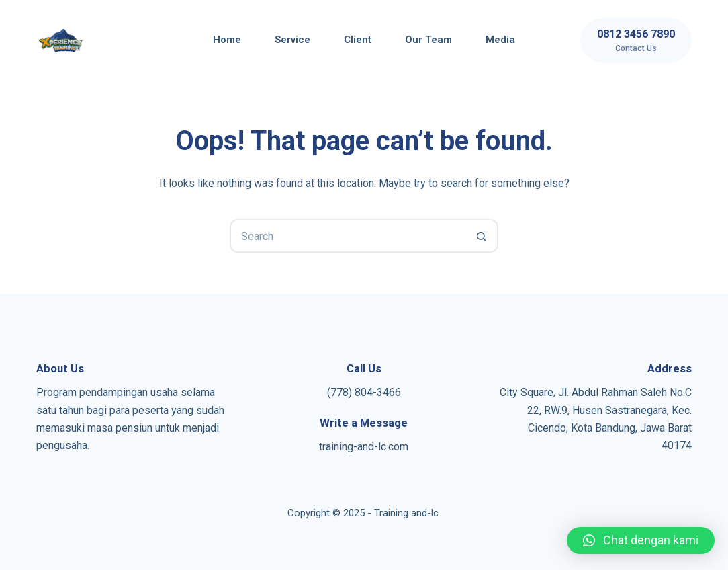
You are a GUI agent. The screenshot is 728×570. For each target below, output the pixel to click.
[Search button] (482, 236)
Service (292, 40)
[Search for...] (347, 236)
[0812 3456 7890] (636, 40)
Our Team (428, 40)
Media (500, 40)
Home (227, 40)
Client (358, 40)
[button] (641, 540)
